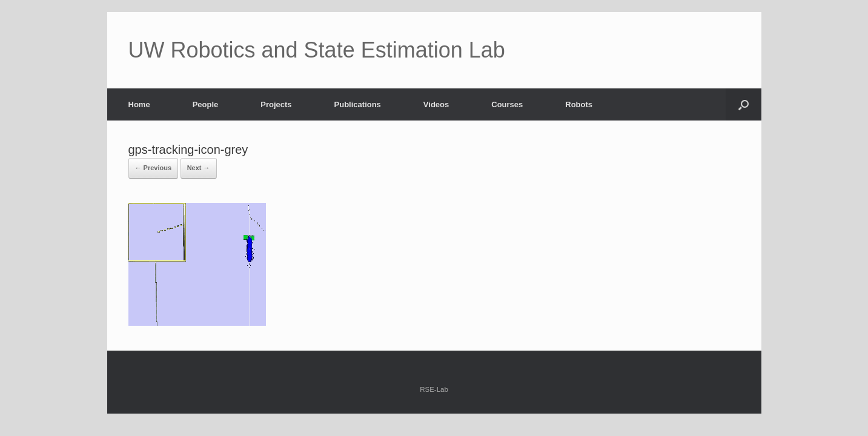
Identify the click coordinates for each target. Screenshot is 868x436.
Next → (199, 168)
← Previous (154, 168)
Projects (276, 104)
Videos (436, 104)
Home (139, 104)
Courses (507, 104)
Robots (579, 104)
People (206, 104)
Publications (358, 104)
